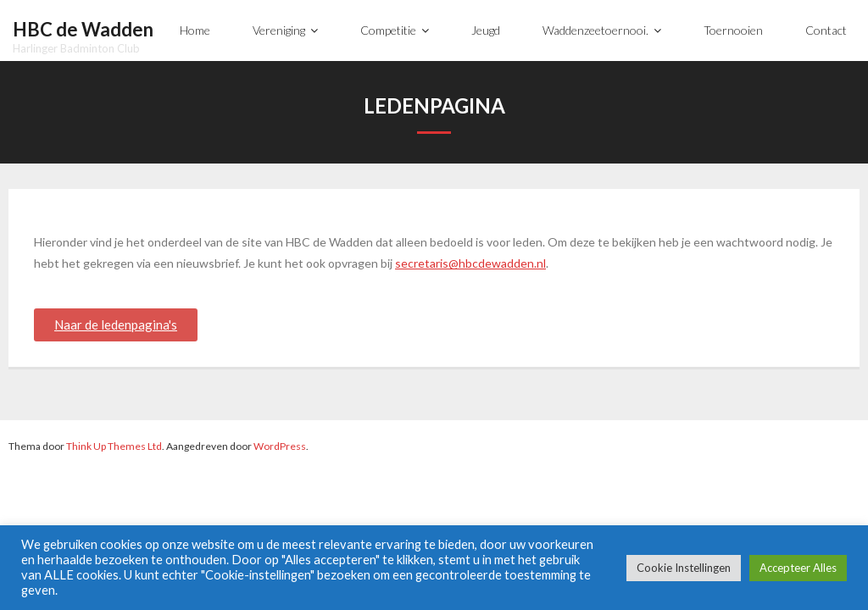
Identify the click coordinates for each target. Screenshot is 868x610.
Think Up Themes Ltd (114, 446)
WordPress (280, 446)
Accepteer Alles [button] (798, 568)
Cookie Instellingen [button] (684, 568)
